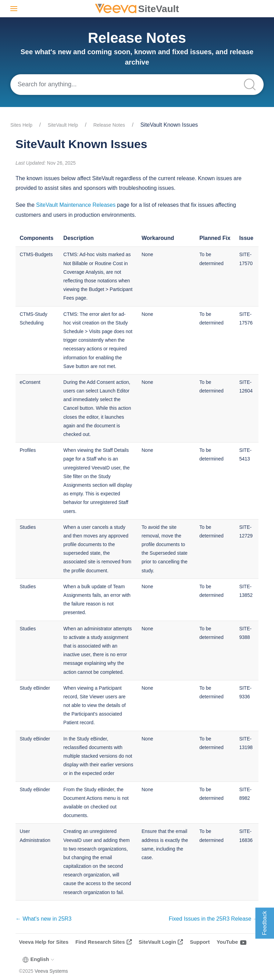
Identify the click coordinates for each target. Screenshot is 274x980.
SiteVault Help (63, 125)
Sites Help (21, 125)
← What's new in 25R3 (43, 919)
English (39, 959)
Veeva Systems (51, 971)
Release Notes (109, 125)
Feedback (265, 923)
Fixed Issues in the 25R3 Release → (214, 919)
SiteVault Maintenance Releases (76, 205)
